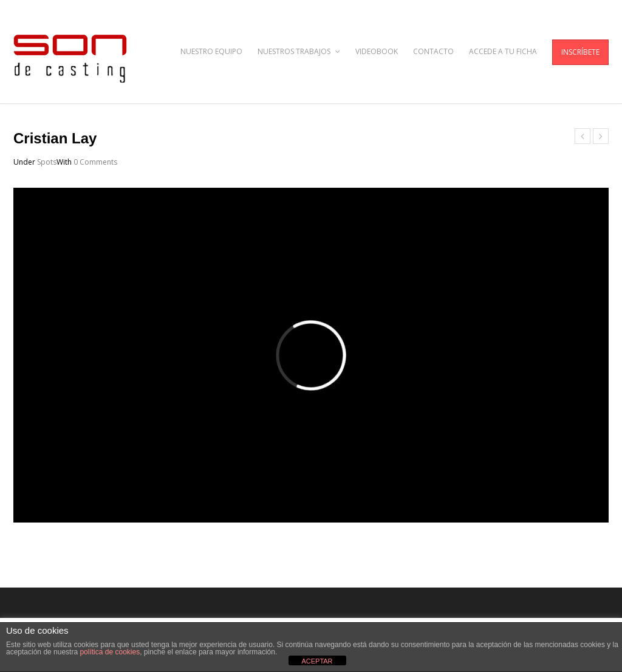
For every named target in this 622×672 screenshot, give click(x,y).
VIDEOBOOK (377, 51)
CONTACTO (433, 51)
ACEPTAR (317, 661)
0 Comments (95, 162)
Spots (47, 162)
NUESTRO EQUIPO (211, 51)
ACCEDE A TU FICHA (503, 51)
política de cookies (110, 652)
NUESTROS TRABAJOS (299, 51)
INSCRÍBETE (580, 52)
